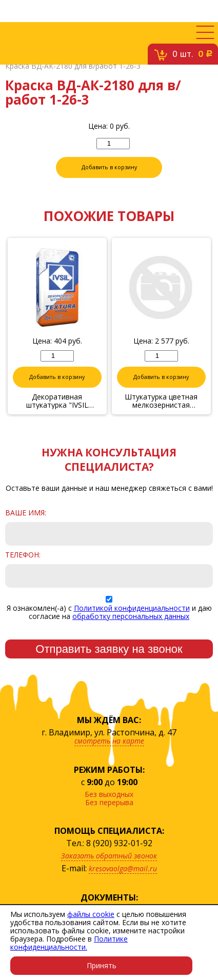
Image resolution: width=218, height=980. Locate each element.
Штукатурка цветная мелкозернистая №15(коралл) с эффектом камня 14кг (161, 401)
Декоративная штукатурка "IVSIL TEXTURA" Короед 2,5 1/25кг (57, 401)
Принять (102, 965)
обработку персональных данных (131, 616)
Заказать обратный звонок (109, 856)
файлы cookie (91, 914)
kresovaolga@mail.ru (123, 868)
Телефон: (23, 555)
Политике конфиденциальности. (69, 943)
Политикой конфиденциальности (132, 608)
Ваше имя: (26, 513)
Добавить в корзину (109, 167)
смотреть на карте (109, 741)
